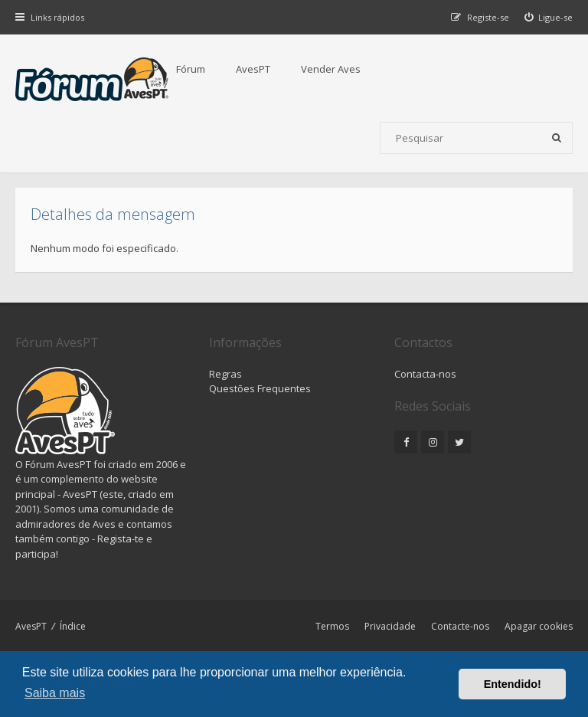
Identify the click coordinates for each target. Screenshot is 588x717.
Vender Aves (331, 69)
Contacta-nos (425, 374)
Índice (73, 626)
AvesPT (253, 69)
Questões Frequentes (260, 388)
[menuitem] (549, 17)
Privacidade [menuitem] (390, 626)
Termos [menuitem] (332, 626)
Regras (225, 374)
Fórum (191, 69)
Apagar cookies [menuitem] (539, 626)
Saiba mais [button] (55, 693)
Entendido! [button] (513, 684)
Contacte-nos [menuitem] (460, 626)
